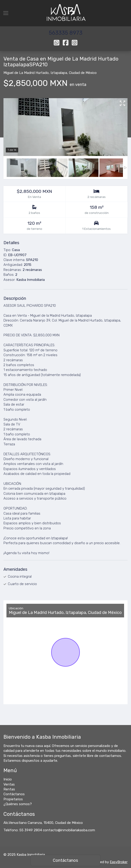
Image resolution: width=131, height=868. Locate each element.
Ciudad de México (83, 73)
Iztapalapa (59, 73)
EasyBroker (119, 862)
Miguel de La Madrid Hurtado (26, 73)
